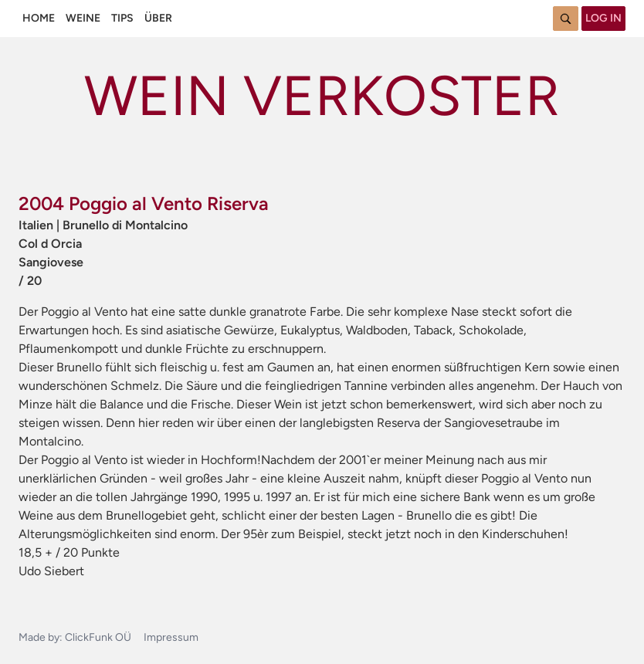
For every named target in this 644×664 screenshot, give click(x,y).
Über (158, 18)
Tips (122, 18)
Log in (603, 18)
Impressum (171, 637)
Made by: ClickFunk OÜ (75, 637)
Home (39, 18)
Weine (83, 18)
